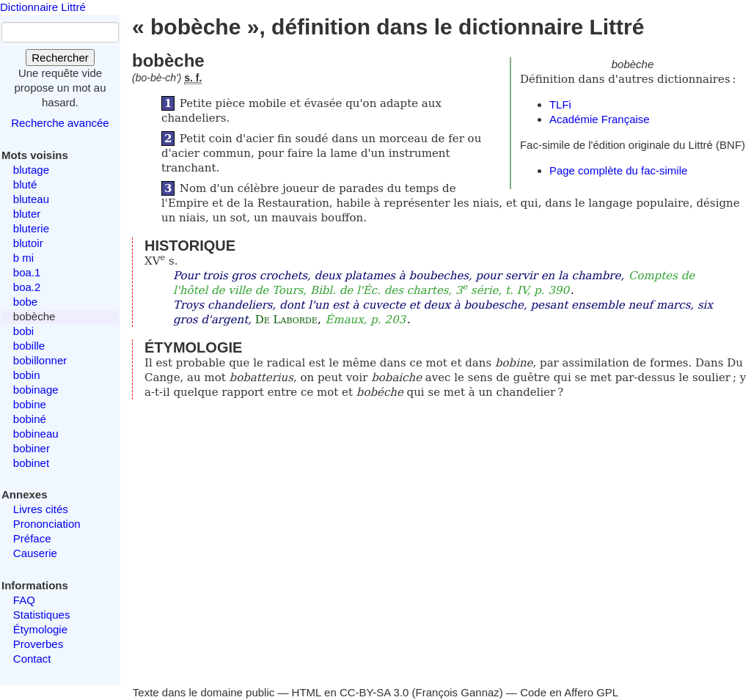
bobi (23, 331)
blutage (31, 170)
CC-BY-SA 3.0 (374, 692)
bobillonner (40, 360)
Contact (32, 659)
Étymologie (40, 629)
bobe (25, 302)
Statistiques (42, 615)
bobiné (30, 419)
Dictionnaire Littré (43, 7)
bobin (27, 375)
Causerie (35, 553)
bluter (27, 214)
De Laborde (286, 320)
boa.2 (27, 287)
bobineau (36, 434)
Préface (32, 538)
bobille (29, 346)
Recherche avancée (60, 123)
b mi (23, 258)
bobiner (32, 448)
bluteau (31, 199)
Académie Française (600, 119)
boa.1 (27, 272)
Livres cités (41, 509)
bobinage (36, 390)
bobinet (31, 463)
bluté (25, 184)
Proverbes (38, 644)
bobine (30, 404)
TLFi (560, 104)
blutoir (28, 243)
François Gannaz (458, 692)
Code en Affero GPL (569, 692)
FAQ (24, 600)
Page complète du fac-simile (618, 170)
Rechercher (60, 58)
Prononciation (47, 524)
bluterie (31, 228)
